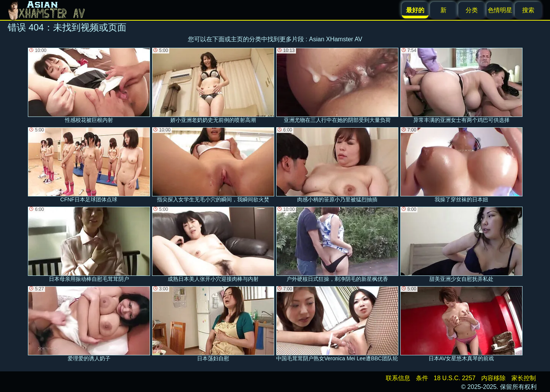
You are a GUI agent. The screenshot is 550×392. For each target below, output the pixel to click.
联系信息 (398, 378)
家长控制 (524, 378)
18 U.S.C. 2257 (455, 378)
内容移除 (493, 378)
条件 (422, 378)
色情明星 (500, 10)
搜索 (528, 10)
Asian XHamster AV (336, 39)
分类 (472, 10)
